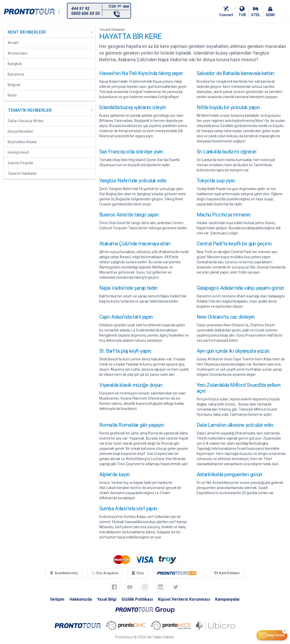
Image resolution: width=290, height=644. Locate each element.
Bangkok (15, 64)
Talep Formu (275, 635)
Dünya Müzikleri (21, 131)
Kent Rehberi (227, 573)
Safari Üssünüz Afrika (26, 121)
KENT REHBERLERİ (27, 32)
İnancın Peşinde (21, 163)
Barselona (16, 74)
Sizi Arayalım (105, 573)
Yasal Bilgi (106, 599)
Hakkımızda (80, 599)
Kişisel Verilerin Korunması (184, 599)
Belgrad (14, 85)
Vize (138, 573)
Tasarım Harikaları (22, 173)
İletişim (57, 599)
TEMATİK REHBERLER (30, 110)
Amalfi (13, 43)
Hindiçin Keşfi (18, 152)
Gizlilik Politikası (137, 599)
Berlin (12, 95)
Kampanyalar (228, 599)
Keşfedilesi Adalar (22, 142)
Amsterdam (18, 53)
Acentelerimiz (64, 573)
